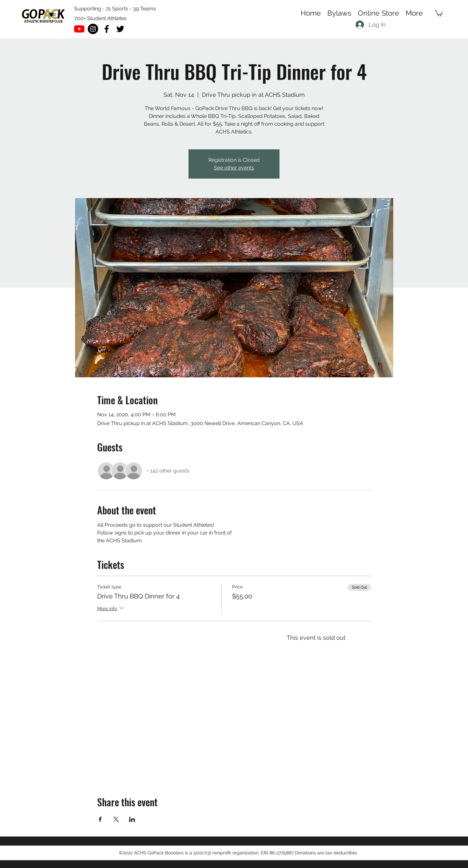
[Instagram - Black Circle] (93, 29)
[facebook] (107, 29)
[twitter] (120, 29)
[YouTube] (79, 29)
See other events (234, 168)
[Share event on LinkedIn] (132, 819)
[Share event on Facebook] (100, 819)
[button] (439, 13)
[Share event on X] (116, 819)
